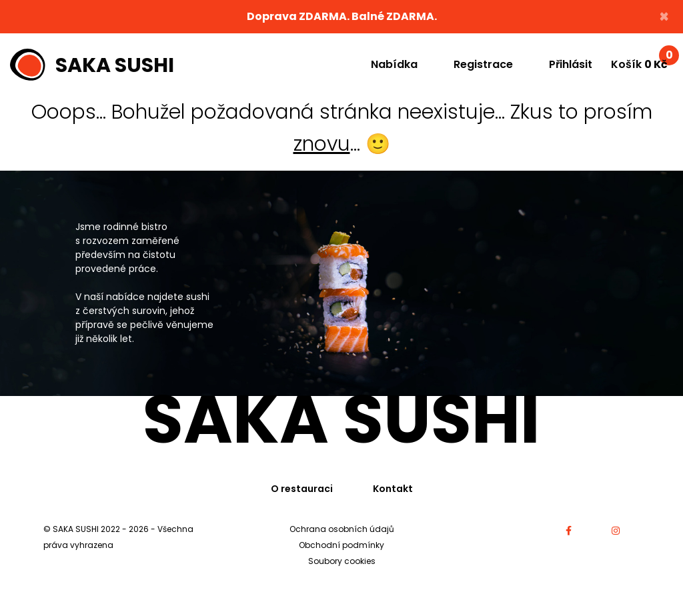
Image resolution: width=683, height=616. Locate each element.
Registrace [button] (483, 64)
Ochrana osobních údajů (342, 529)
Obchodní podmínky (341, 545)
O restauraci (302, 489)
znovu (322, 144)
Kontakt (393, 489)
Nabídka (394, 64)
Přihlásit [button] (571, 64)
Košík (642, 62)
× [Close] (664, 16)
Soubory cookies (342, 561)
